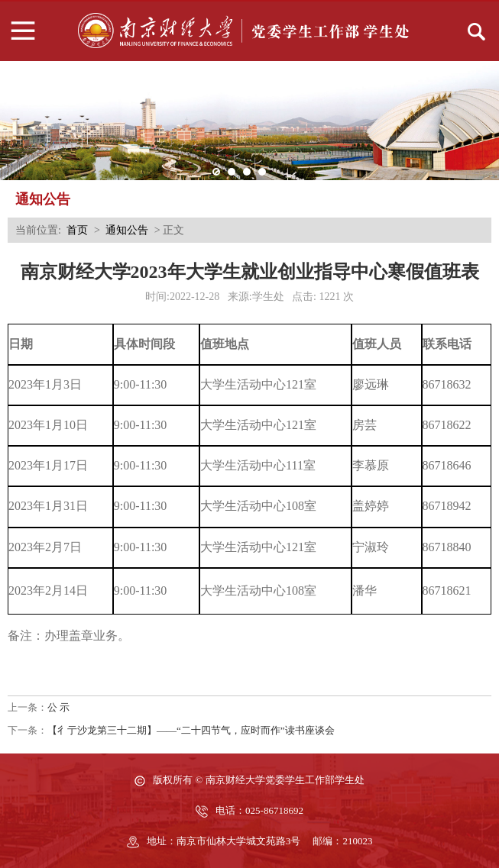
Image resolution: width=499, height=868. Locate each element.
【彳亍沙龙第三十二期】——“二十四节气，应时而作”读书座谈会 (191, 730)
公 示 (58, 707)
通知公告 (127, 230)
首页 (77, 230)
